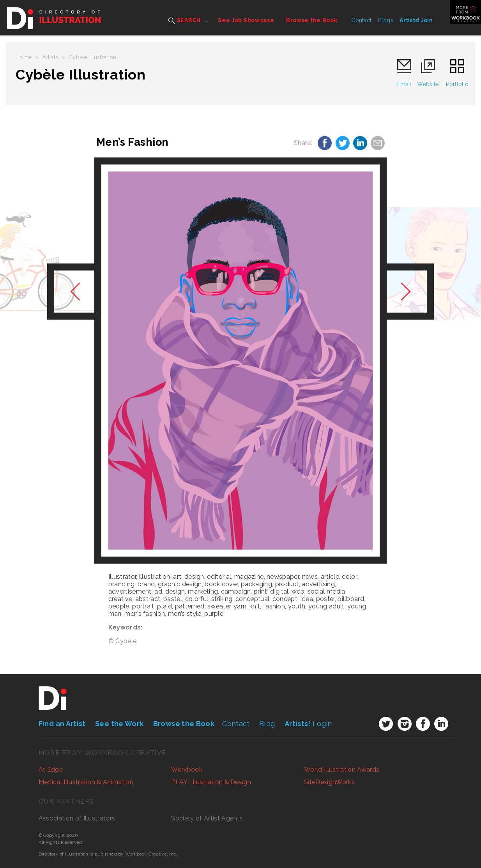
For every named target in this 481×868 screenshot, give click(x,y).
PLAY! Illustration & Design (211, 782)
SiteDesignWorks (329, 782)
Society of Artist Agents (207, 818)
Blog (267, 724)
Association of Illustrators (77, 818)
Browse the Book (312, 20)
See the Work (119, 724)
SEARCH (185, 20)
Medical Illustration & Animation (86, 782)
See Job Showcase (246, 20)
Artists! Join (416, 20)
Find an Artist (62, 724)
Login (308, 724)
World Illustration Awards (342, 770)
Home (24, 57)
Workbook (187, 770)
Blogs (386, 20)
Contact (361, 20)
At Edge (51, 770)
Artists (50, 57)
